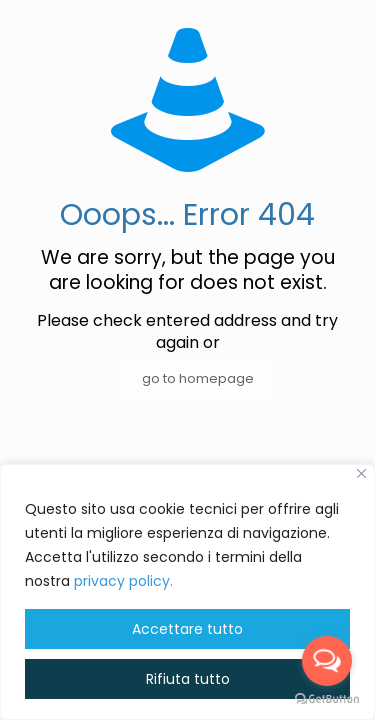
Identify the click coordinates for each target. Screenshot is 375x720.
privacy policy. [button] (123, 581)
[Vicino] (361, 473)
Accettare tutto (187, 629)
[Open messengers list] (327, 661)
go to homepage (198, 378)
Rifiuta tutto (188, 679)
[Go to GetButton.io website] (327, 699)
